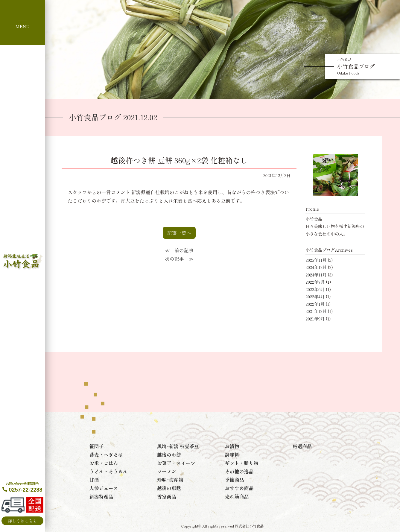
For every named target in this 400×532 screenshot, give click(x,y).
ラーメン (167, 471)
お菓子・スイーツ (176, 463)
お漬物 (232, 446)
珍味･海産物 (170, 480)
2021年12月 (316, 311)
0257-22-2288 (22, 487)
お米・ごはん (104, 463)
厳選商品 (302, 446)
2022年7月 (315, 282)
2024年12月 (316, 267)
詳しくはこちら (22, 521)
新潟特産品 (101, 496)
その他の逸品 (239, 471)
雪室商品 (167, 496)
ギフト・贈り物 (242, 463)
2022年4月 (315, 297)
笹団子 (96, 446)
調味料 (232, 455)
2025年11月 (316, 260)
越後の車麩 (169, 488)
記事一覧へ (179, 233)
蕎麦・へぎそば (106, 455)
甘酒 (94, 480)
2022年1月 (315, 304)
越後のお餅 (169, 455)
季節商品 (235, 480)
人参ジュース (104, 488)
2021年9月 (315, 319)
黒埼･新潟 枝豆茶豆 (178, 446)
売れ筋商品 (237, 496)
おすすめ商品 (239, 488)
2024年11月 (316, 275)
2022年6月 (315, 289)
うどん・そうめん (108, 471)
